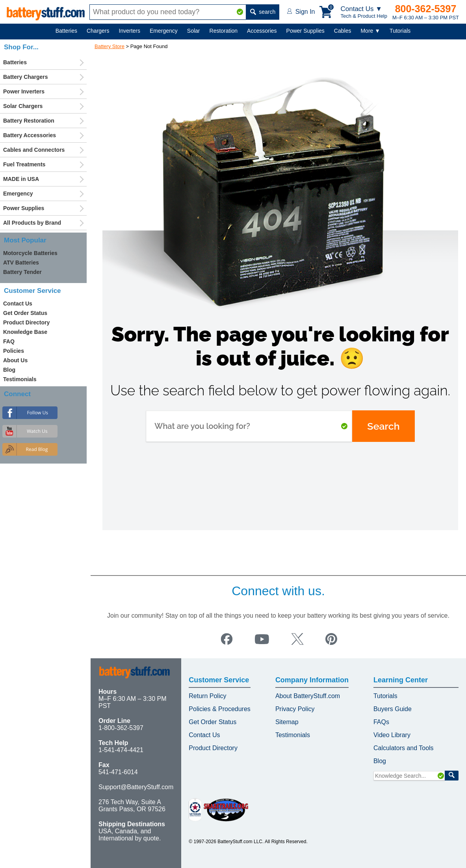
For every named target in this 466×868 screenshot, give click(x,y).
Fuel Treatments (24, 164)
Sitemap (287, 722)
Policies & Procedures (220, 709)
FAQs (381, 722)
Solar (194, 31)
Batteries (66, 31)
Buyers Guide (393, 709)
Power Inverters (24, 91)
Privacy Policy (295, 709)
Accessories (262, 31)
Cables (343, 31)
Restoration (224, 31)
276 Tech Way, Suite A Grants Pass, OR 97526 (132, 806)
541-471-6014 (118, 772)
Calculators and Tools (404, 748)
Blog (9, 370)
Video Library (392, 735)
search (263, 12)
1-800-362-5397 (121, 728)
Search (383, 426)
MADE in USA (21, 179)
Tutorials (400, 31)
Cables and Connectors (34, 150)
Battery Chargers (26, 77)
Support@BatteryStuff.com (136, 787)
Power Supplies (305, 31)
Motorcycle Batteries (30, 253)
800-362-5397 (426, 9)
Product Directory (26, 322)
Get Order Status (25, 313)
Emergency (164, 31)
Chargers (98, 31)
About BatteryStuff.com (308, 696)
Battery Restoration (29, 121)
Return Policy (207, 696)
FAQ (9, 341)
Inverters (130, 31)
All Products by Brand (32, 223)
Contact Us (18, 304)
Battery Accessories (30, 135)
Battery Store (110, 46)
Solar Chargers (23, 106)
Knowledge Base (25, 332)
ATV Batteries (21, 263)
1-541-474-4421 (121, 750)
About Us (15, 360)
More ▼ (370, 31)
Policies (14, 351)
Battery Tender (22, 272)
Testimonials (20, 379)
